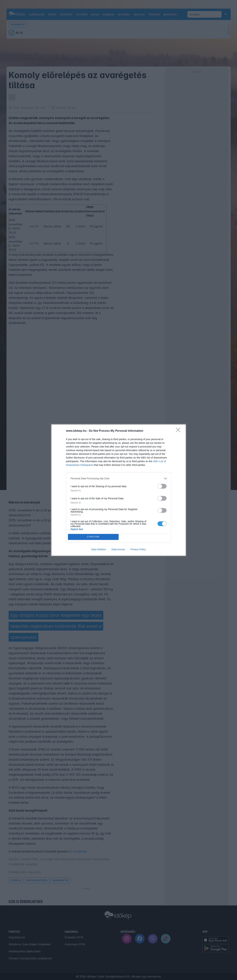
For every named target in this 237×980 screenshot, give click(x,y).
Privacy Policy (138, 549)
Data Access (118, 549)
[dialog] (119, 490)
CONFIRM (93, 537)
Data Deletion (99, 549)
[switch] (162, 486)
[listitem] (119, 479)
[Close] (179, 431)
